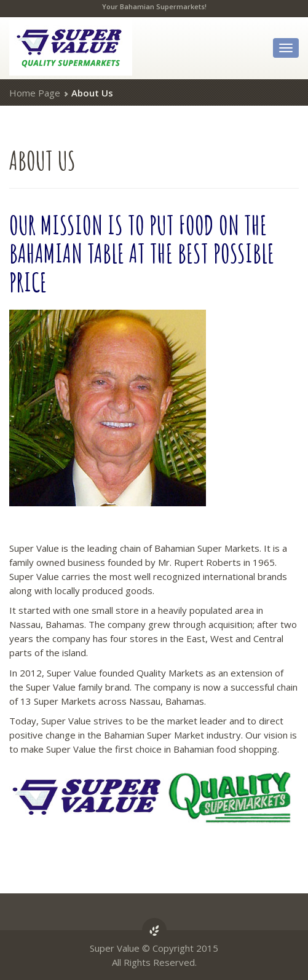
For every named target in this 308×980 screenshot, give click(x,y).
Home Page (35, 93)
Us (42, 160)
